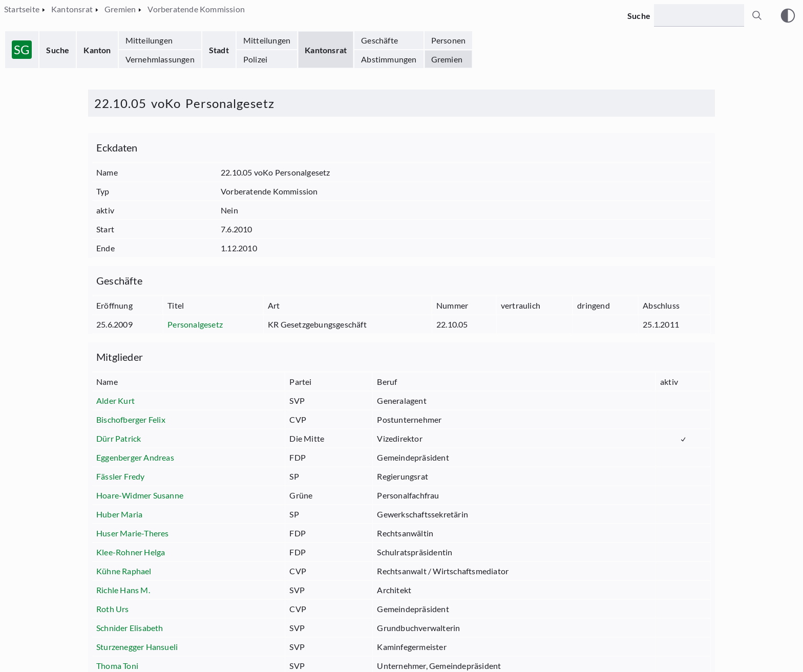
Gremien (447, 59)
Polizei (255, 59)
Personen (449, 40)
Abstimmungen (389, 59)
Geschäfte (379, 40)
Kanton (97, 50)
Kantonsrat (326, 50)
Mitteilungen (149, 40)
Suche (58, 50)
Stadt (219, 50)
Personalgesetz (195, 324)
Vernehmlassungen (160, 59)
